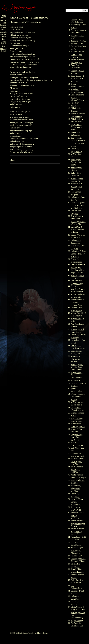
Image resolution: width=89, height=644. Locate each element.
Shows (4, 18)
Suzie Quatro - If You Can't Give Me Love (77, 79)
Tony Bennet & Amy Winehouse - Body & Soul (78, 523)
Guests (4, 27)
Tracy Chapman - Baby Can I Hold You (78, 469)
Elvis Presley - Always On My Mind (76, 488)
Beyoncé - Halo (77, 381)
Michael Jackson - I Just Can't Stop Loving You (78, 54)
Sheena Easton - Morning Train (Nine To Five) (77, 367)
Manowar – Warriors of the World (75, 359)
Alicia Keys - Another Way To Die (76, 162)
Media (4, 41)
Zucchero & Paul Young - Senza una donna (77, 186)
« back (12, 160)
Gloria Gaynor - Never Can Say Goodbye (77, 437)
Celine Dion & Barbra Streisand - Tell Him (78, 230)
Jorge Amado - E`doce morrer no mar (76, 127)
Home (4, 16)
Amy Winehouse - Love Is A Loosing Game (78, 302)
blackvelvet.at (43, 633)
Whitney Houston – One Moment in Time (78, 397)
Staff (4, 23)
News (4, 37)
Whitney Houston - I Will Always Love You (78, 461)
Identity (3, 30)
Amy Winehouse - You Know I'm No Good (78, 531)
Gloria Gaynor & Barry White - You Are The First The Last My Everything (78, 612)
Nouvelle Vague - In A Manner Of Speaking (78, 550)
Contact (3, 51)
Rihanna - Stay (77, 556)
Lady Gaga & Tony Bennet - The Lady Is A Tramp (78, 254)
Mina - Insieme (77, 620)
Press (4, 39)
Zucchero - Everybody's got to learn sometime (78, 289)
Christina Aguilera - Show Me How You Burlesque (78, 205)
